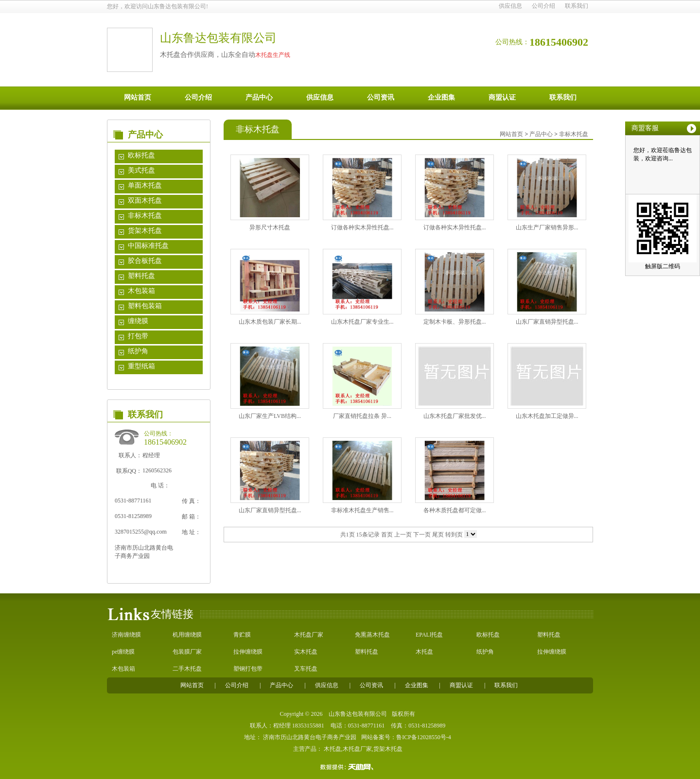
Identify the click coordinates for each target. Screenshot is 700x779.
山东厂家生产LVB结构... (270, 416)
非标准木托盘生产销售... (362, 510)
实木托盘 (306, 652)
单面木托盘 (145, 185)
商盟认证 (502, 97)
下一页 (422, 535)
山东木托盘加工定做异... (547, 416)
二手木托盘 (187, 669)
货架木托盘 (145, 231)
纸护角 (138, 351)
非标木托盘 (145, 216)
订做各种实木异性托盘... (362, 227)
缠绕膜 (138, 321)
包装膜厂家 (187, 652)
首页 (387, 535)
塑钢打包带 (248, 669)
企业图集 (441, 97)
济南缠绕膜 (126, 635)
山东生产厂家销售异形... (547, 227)
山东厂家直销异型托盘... (547, 322)
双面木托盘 (145, 200)
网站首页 (138, 97)
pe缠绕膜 (123, 652)
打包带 (138, 336)
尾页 (438, 535)
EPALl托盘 (429, 635)
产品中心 (259, 97)
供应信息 (510, 6)
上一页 (403, 535)
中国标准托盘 (148, 246)
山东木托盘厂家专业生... (362, 322)
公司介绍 (543, 6)
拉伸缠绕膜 (248, 652)
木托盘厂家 (309, 635)
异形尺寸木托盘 (270, 227)
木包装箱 (141, 291)
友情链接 (172, 614)
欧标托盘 (141, 155)
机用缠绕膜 (187, 635)
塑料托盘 (141, 276)
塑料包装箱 (145, 306)
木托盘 (424, 652)
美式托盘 (141, 170)
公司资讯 (381, 97)
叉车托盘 (306, 669)
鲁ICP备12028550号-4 (424, 737)
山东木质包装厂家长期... (270, 322)
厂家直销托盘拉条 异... (362, 416)
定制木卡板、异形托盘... (455, 322)
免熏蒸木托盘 (372, 635)
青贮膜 (242, 635)
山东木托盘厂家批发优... (455, 416)
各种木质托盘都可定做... (455, 510)
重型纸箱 (141, 366)
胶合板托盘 (145, 261)
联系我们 (577, 6)
